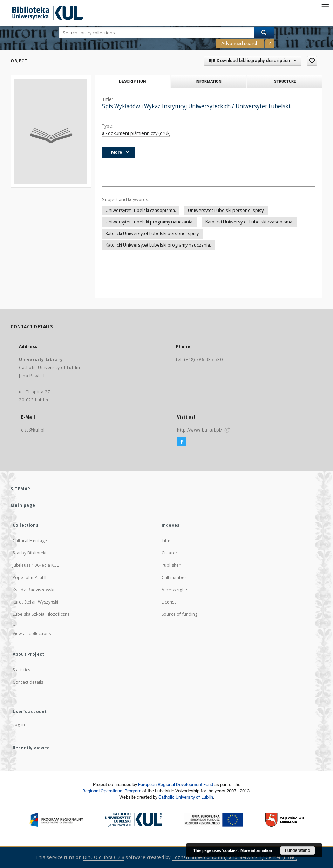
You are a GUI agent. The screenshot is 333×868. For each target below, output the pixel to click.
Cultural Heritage (30, 541)
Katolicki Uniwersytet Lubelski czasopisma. (249, 222)
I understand (298, 850)
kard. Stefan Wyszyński (35, 602)
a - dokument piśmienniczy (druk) (136, 133)
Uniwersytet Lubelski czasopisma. (141, 210)
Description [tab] (132, 81)
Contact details (28, 682)
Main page (23, 505)
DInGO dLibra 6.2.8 (104, 857)
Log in (19, 725)
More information (256, 850)
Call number (174, 577)
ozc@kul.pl (33, 430)
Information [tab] (209, 81)
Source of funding (180, 614)
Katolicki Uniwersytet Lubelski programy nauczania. (158, 245)
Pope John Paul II (30, 577)
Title (166, 541)
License (169, 602)
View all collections (32, 633)
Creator (169, 553)
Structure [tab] (285, 81)
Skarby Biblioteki (30, 553)
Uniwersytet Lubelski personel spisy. (226, 210)
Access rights (175, 590)
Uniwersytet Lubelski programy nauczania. (149, 222)
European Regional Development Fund (176, 784)
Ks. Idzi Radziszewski (33, 590)
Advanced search (240, 43)
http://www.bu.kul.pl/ (200, 430)
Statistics (22, 670)
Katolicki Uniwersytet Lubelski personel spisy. (153, 233)
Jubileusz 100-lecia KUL (36, 565)
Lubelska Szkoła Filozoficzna (41, 614)
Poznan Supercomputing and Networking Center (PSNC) (235, 857)
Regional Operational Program (112, 791)
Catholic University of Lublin (186, 797)
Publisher (171, 565)
